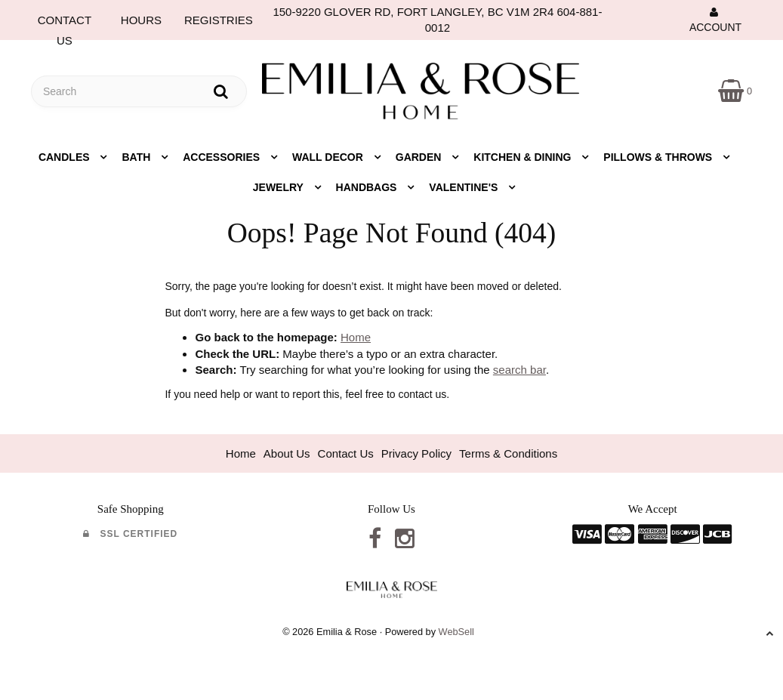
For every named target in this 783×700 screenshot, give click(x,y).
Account (715, 20)
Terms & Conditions (508, 453)
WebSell (456, 632)
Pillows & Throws (659, 157)
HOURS (141, 20)
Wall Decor (329, 157)
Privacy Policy (416, 453)
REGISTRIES (219, 20)
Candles (66, 157)
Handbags (368, 187)
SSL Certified (130, 534)
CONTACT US (65, 23)
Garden (420, 157)
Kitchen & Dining (524, 157)
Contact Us (346, 453)
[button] (735, 90)
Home (356, 337)
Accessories (223, 157)
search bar (519, 370)
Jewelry (280, 187)
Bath (137, 157)
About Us (287, 453)
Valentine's (465, 187)
